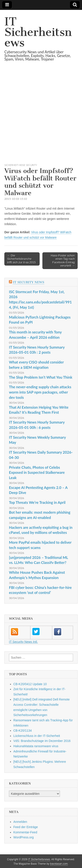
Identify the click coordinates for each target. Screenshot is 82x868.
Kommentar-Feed (25, 832)
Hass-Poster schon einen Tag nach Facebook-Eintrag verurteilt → (63, 261)
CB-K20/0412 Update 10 (30, 684)
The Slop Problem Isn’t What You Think (41, 377)
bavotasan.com (59, 864)
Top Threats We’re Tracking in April (37, 502)
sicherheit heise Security (21, 165)
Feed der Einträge (26, 827)
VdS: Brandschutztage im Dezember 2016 (42, 741)
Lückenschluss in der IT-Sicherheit (37, 736)
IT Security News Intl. (23, 642)
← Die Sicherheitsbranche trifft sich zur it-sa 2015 (22, 259)
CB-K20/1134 (23, 731)
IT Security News (29, 282)
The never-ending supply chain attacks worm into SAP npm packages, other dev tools (40, 392)
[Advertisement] (41, 118)
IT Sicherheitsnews (38, 32)
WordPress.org (24, 837)
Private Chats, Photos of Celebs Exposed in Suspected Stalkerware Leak (37, 472)
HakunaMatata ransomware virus (36, 746)
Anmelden (20, 822)
